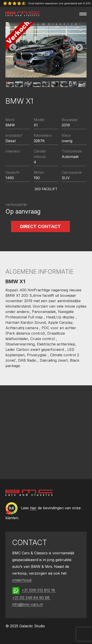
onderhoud (22, 580)
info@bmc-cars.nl (27, 604)
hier (33, 508)
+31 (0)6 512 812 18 (39, 590)
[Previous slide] (13, 47)
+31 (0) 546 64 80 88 (31, 598)
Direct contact (40, 226)
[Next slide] (79, 47)
